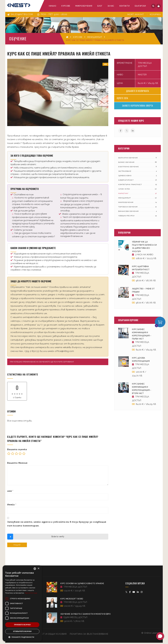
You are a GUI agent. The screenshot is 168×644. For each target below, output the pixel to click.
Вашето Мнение (17, 464)
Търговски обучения (128, 208)
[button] (22, 637)
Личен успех (124, 190)
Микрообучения (126, 204)
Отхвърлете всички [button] (22, 631)
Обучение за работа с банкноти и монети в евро (86, 615)
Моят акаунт (136, 14)
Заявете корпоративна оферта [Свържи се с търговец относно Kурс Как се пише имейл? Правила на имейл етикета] (138, 107)
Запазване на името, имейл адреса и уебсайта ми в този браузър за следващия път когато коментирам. (57, 525)
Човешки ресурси (126, 217)
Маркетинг (123, 195)
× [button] (38, 569)
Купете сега (122, 99)
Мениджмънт (95, 37)
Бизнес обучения (126, 164)
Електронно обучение (128, 168)
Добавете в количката (138, 92)
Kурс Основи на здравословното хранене (82, 585)
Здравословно (125, 177)
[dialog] (22, 603)
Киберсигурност (126, 181)
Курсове (78, 37)
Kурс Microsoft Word (72, 600)
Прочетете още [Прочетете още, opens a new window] (31, 593)
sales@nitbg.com (20, 14)
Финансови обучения (128, 213)
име (10, 492)
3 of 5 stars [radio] (16, 455)
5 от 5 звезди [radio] (24, 455)
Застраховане (125, 172)
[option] (58, 94)
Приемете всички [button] (22, 625)
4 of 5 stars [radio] (20, 455)
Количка (155, 14)
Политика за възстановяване (89, 635)
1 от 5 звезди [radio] (9, 455)
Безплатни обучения (128, 159)
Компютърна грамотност (130, 186)
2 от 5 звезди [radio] (13, 455)
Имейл (12, 506)
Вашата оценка (17, 451)
